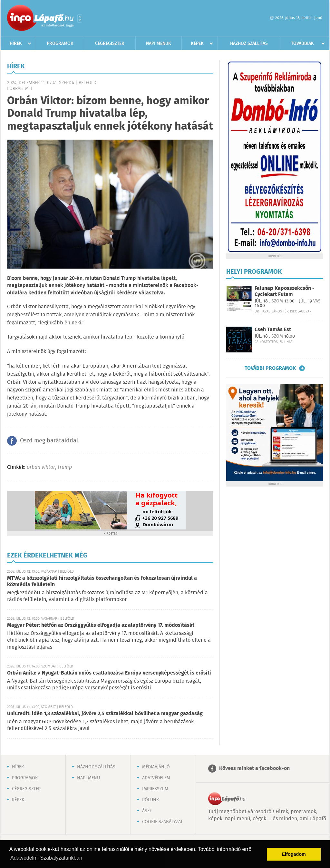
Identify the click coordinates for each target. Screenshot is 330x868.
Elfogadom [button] (294, 854)
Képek (197, 44)
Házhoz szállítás (249, 44)
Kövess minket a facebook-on (254, 769)
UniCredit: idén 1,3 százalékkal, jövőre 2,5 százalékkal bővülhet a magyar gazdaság (105, 714)
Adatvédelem (156, 778)
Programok (60, 44)
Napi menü (88, 778)
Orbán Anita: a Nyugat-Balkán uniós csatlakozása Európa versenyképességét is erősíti (109, 673)
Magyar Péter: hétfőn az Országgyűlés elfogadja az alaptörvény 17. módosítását (101, 625)
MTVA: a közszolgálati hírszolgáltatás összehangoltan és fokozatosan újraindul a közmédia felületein (102, 582)
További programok (270, 368)
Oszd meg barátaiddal (49, 441)
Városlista (80, 18)
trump (65, 467)
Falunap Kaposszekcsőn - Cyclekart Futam (285, 291)
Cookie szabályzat (162, 822)
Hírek (16, 44)
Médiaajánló (156, 767)
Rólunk (150, 800)
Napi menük (159, 44)
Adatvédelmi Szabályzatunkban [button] (46, 858)
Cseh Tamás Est (273, 330)
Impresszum (155, 789)
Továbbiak (302, 44)
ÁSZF (147, 811)
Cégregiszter (110, 44)
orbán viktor (41, 467)
